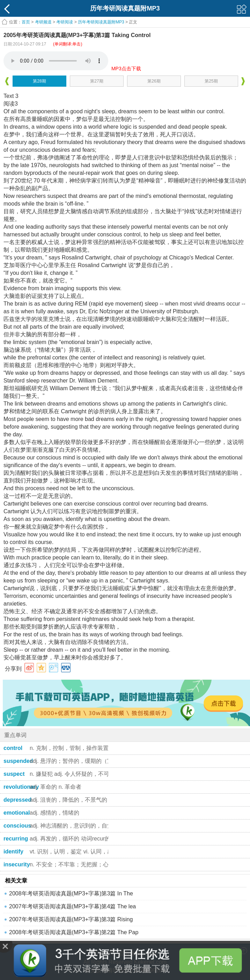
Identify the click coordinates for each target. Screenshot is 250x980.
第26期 (154, 81)
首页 (26, 22)
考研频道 (43, 22)
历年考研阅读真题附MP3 (101, 22)
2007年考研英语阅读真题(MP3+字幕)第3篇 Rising (71, 919)
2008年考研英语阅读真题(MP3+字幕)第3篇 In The (71, 893)
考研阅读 (65, 22)
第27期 (97, 81)
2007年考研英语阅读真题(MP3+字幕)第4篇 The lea (72, 906)
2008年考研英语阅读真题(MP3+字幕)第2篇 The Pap (74, 932)
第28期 (39, 81)
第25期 (211, 81)
